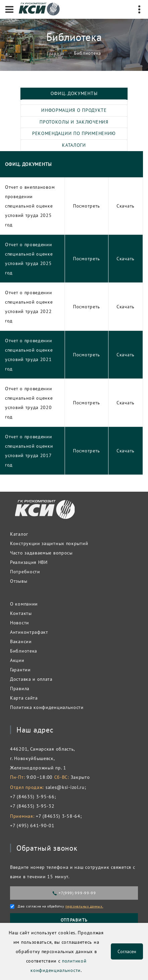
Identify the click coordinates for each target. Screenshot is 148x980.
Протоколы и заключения (74, 122)
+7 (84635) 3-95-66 (32, 797)
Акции (17, 660)
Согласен (127, 951)
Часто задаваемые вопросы (41, 553)
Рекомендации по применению (74, 133)
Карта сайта (24, 698)
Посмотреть (87, 206)
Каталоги (74, 145)
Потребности (25, 572)
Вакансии (21, 641)
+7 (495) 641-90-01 (32, 826)
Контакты (21, 613)
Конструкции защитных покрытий (49, 543)
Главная (56, 53)
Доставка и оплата (31, 679)
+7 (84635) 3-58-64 (58, 816)
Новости (20, 623)
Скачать (126, 206)
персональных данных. (84, 906)
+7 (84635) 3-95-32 (32, 806)
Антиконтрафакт (29, 632)
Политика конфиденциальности (47, 707)
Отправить (74, 920)
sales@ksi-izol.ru (65, 787)
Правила (20, 688)
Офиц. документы (74, 93)
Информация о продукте (74, 110)
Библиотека (24, 651)
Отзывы (19, 581)
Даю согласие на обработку (60, 906)
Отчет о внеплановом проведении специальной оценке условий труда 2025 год (30, 206)
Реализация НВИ (29, 562)
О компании (24, 604)
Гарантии (20, 670)
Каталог (19, 534)
